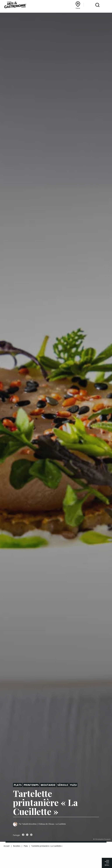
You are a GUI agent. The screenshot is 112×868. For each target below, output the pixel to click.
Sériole (63, 785)
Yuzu (73, 785)
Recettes (17, 846)
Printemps (31, 785)
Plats (18, 785)
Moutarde (48, 785)
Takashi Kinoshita (29, 824)
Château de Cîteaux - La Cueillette (52, 824)
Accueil (7, 846)
